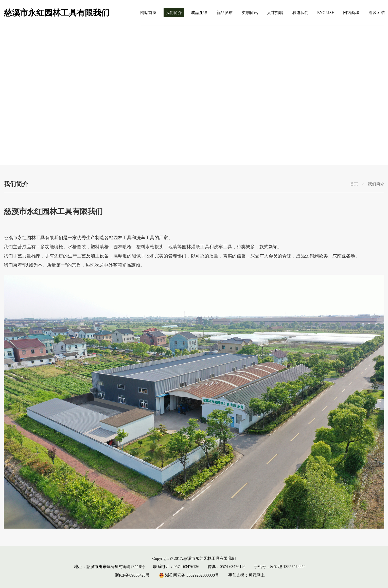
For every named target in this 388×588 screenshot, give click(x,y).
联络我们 (301, 13)
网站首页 (148, 13)
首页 (354, 184)
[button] (367, 149)
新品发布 (224, 13)
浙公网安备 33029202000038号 (189, 575)
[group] (194, 95)
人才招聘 (275, 13)
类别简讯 (250, 13)
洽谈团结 (377, 13)
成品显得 (199, 13)
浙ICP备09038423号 (132, 575)
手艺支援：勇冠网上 (246, 575)
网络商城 (351, 13)
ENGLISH (326, 13)
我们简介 (174, 13)
